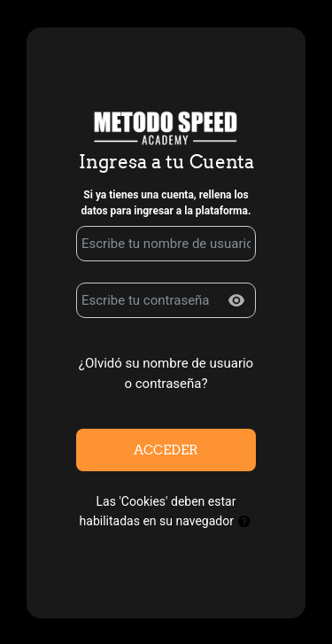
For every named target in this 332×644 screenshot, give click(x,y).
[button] (244, 522)
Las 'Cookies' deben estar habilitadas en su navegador (166, 514)
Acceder (166, 450)
